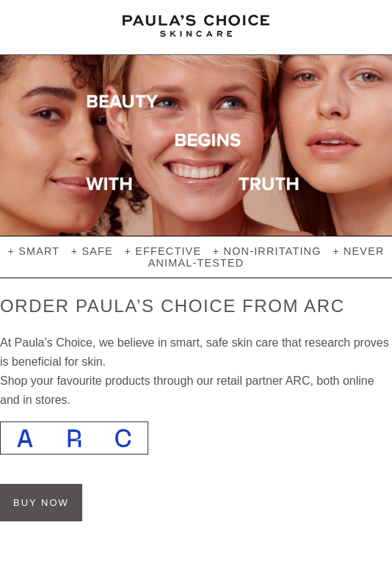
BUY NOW (41, 503)
